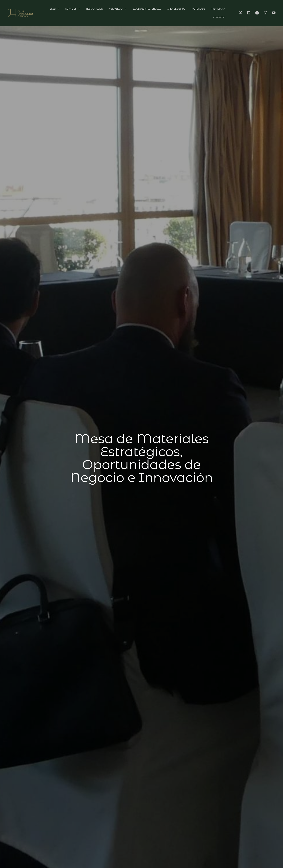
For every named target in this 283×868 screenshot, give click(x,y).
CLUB (55, 9)
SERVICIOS (73, 9)
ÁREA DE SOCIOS (176, 9)
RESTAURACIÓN (95, 9)
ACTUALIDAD (118, 9)
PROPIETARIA (218, 9)
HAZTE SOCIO (198, 9)
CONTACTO (219, 17)
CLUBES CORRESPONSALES (147, 9)
